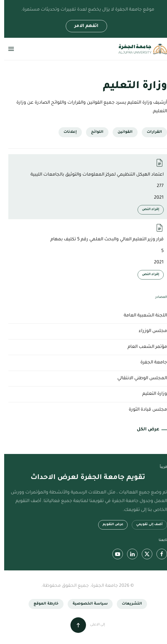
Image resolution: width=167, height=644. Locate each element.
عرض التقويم (109, 525)
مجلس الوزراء (149, 331)
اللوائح (93, 132)
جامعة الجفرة (150, 363)
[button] (7, 49)
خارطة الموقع (42, 604)
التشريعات (128, 604)
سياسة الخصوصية (86, 604)
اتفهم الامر (82, 26)
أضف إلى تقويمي (145, 525)
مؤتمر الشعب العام (143, 347)
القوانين (121, 132)
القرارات (150, 132)
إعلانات (66, 132)
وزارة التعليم (150, 394)
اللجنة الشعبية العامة (141, 316)
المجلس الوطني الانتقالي (138, 378)
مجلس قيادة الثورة (144, 410)
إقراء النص (146, 210)
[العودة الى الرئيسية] (139, 49)
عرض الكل (144, 430)
